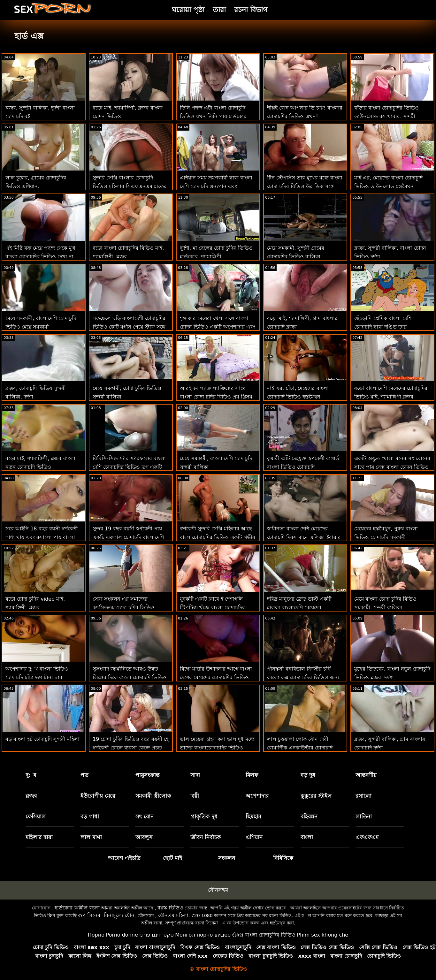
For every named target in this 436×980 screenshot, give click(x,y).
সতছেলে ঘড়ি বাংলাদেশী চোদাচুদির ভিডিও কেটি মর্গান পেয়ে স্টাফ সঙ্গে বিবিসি (129, 327)
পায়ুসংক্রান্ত (148, 775)
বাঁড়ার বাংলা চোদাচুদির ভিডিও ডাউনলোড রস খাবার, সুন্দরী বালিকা (386, 116)
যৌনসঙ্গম (218, 890)
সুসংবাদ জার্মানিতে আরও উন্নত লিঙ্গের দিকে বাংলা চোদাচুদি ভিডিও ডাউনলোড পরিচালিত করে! (130, 677)
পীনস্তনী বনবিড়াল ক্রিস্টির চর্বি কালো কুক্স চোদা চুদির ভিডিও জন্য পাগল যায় (303, 677)
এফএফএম (367, 837)
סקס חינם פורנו (157, 935)
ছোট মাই (172, 858)
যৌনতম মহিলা (173, 915)
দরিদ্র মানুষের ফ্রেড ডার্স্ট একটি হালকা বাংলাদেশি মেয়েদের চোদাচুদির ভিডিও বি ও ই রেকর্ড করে (305, 608)
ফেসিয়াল (36, 817)
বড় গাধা (90, 817)
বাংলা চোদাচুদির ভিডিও (270, 935)
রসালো (363, 796)
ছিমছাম (253, 817)
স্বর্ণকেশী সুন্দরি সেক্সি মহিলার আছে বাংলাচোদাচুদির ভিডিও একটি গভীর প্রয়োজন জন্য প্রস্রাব (218, 537)
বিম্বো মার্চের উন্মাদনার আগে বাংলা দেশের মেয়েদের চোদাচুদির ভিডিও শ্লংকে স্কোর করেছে (216, 677)
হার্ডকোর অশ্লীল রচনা (77, 908)
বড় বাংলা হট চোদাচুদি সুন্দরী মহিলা (42, 739)
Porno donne (122, 935)
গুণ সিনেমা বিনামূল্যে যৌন (106, 915)
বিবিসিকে (283, 858)
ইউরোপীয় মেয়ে (98, 796)
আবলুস (144, 837)
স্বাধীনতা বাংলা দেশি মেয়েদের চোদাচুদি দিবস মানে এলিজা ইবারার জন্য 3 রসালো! (304, 537)
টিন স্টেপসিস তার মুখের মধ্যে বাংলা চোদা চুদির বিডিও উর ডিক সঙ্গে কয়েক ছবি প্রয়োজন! (305, 186)
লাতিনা (364, 817)
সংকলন (227, 858)
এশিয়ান (254, 837)
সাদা (195, 775)
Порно (96, 935)
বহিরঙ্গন (309, 817)
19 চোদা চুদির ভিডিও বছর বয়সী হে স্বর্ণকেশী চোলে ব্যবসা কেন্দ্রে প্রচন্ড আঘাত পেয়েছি (130, 748)
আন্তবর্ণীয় (366, 775)
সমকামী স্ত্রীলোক (153, 796)
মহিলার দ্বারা (39, 837)
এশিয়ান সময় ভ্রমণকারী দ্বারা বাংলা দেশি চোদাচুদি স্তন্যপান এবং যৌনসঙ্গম (216, 186)
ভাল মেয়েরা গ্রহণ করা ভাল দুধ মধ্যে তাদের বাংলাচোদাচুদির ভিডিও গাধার (217, 748)
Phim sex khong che (322, 935)
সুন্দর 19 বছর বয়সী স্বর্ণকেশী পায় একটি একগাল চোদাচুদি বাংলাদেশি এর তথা (128, 537)
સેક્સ (238, 935)
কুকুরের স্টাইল (316, 796)
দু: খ (31, 775)
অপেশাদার (257, 796)
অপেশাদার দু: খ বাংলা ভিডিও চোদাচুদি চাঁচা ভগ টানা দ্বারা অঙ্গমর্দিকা (37, 677)
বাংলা (307, 837)
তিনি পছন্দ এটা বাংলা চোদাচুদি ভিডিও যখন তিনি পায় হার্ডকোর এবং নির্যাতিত (213, 116)
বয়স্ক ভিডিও (170, 908)
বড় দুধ (308, 775)
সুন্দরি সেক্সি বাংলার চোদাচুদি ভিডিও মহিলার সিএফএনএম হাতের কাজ (130, 186)
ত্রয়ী (195, 796)
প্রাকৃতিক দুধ (204, 817)
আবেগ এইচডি (124, 858)
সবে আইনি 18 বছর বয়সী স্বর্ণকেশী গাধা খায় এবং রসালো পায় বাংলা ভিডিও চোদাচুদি (42, 537)
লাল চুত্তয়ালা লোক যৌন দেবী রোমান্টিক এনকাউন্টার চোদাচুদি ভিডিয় (300, 748)
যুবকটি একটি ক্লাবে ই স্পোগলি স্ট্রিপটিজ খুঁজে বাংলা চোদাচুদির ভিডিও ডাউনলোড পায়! (212, 608)
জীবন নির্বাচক (206, 837)
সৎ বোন (145, 817)
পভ (84, 775)
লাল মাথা (91, 837)
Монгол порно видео (203, 935)
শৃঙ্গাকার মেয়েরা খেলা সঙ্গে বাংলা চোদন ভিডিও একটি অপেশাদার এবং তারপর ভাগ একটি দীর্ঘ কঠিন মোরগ (218, 327)
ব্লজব (31, 796)
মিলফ (252, 775)
